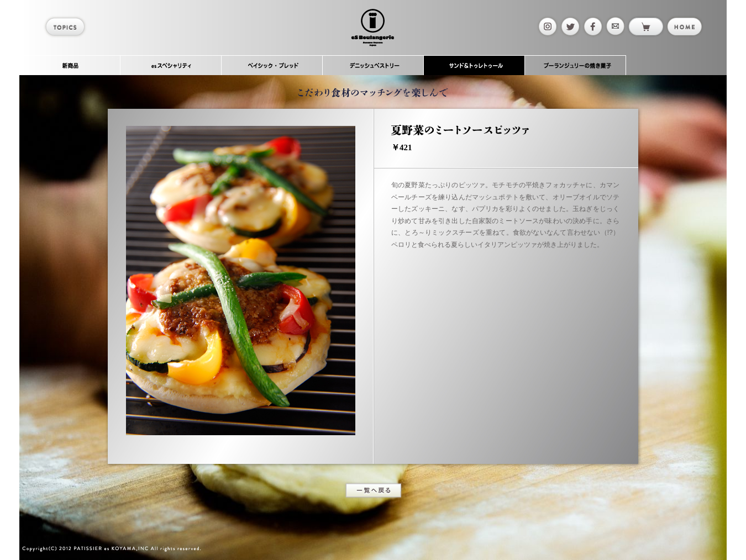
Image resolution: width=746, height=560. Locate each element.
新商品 (70, 65)
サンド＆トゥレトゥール (474, 65)
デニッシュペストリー (373, 65)
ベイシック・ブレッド (272, 65)
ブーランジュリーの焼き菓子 (576, 65)
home (684, 27)
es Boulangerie (372, 28)
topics (67, 27)
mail (614, 27)
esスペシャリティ (171, 65)
